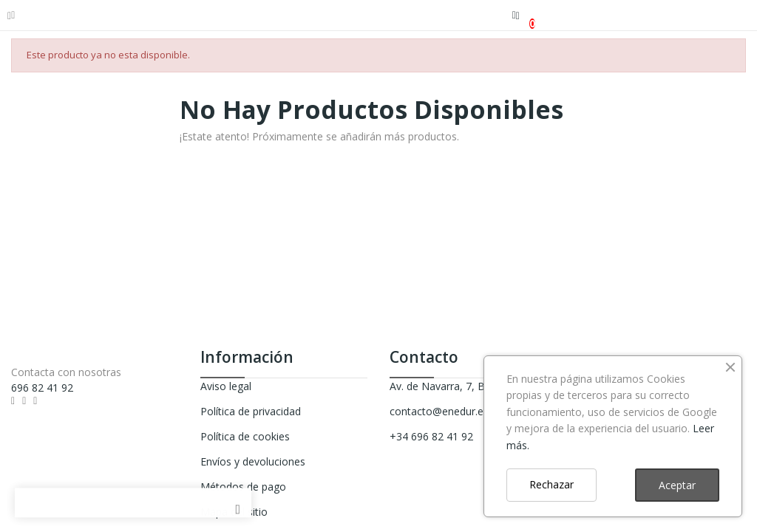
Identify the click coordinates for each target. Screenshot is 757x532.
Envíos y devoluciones (253, 461)
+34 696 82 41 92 (431, 436)
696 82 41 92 (42, 388)
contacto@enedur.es (439, 411)
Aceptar (677, 485)
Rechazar (551, 484)
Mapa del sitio (234, 512)
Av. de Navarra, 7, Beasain (453, 386)
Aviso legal (226, 386)
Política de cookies (245, 436)
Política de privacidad (251, 411)
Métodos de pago (243, 487)
